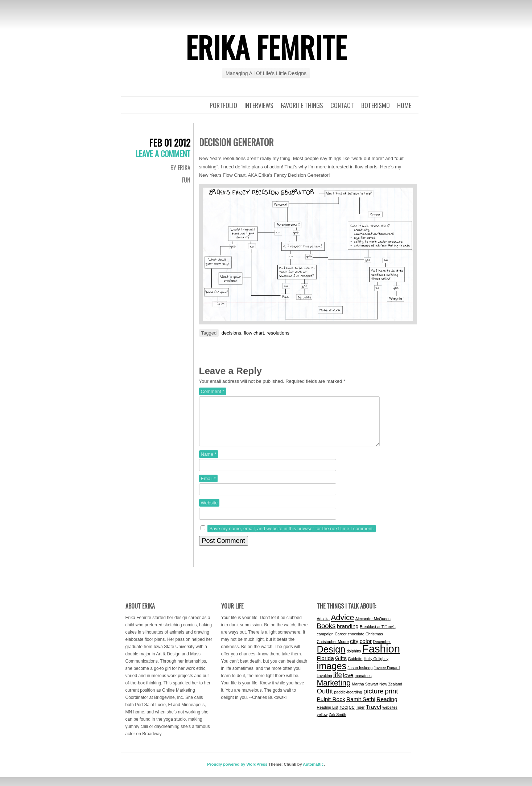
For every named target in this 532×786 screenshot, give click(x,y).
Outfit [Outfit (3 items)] (325, 700)
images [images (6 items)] (332, 675)
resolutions (278, 333)
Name (209, 463)
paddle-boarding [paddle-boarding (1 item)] (348, 701)
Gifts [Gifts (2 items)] (341, 667)
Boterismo (376, 105)
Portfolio (223, 105)
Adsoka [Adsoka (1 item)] (323, 627)
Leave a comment (163, 153)
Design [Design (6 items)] (331, 658)
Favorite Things (302, 105)
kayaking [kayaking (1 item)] (325, 684)
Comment (213, 391)
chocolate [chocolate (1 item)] (356, 643)
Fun (186, 180)
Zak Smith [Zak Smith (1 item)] (337, 723)
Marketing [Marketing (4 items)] (334, 692)
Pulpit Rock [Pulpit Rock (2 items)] (331, 708)
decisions (231, 333)
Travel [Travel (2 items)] (374, 715)
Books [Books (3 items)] (326, 634)
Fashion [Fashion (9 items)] (381, 657)
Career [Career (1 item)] (341, 643)
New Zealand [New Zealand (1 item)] (391, 693)
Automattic (313, 773)
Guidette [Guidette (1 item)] (355, 667)
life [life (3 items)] (338, 683)
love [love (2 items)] (348, 684)
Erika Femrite (266, 47)
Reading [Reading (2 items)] (387, 708)
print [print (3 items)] (391, 700)
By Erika (180, 168)
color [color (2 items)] (366, 650)
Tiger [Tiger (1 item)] (360, 716)
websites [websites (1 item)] (390, 716)
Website (209, 511)
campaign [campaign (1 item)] (325, 643)
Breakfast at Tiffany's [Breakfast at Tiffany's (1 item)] (378, 635)
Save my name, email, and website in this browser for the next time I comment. (292, 537)
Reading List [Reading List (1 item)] (328, 716)
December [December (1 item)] (382, 650)
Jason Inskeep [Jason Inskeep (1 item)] (360, 676)
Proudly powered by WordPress (237, 773)
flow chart (254, 333)
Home (404, 105)
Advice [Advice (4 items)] (342, 626)
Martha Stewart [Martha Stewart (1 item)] (365, 693)
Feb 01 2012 (170, 142)
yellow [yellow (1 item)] (322, 723)
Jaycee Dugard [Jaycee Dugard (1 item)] (387, 676)
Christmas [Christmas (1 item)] (374, 643)
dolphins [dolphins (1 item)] (354, 660)
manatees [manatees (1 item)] (363, 684)
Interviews (259, 105)
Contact (342, 105)
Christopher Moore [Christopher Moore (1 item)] (333, 650)
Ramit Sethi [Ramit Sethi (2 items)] (361, 708)
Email (208, 487)
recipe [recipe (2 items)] (347, 715)
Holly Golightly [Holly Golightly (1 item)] (376, 667)
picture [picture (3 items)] (374, 700)
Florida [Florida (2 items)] (325, 667)
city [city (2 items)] (354, 650)
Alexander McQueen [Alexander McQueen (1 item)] (373, 627)
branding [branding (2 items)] (348, 635)
